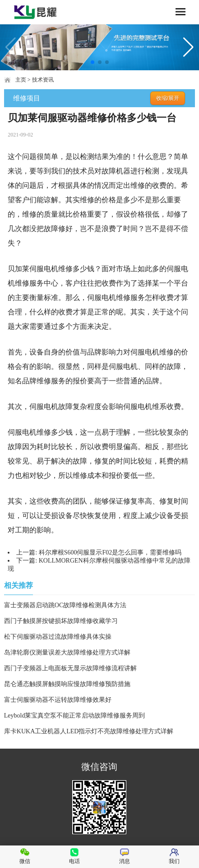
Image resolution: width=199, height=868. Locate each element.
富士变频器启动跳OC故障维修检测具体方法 (65, 605)
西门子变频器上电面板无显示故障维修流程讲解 (70, 668)
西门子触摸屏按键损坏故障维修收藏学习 (61, 621)
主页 (21, 80)
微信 (25, 856)
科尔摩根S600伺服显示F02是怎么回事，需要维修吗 (110, 552)
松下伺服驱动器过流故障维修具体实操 (58, 637)
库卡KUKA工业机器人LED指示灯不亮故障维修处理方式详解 (89, 731)
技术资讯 (43, 80)
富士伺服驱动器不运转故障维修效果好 (58, 700)
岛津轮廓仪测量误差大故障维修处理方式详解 (67, 652)
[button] (93, 62)
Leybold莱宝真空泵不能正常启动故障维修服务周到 (75, 716)
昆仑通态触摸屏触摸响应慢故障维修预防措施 (67, 684)
